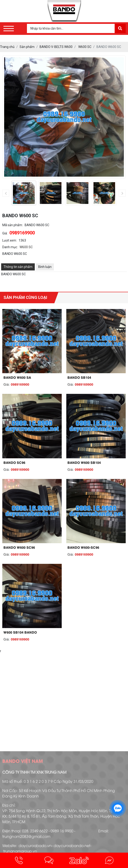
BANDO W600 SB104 (84, 462)
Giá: (5, 233)
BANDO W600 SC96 (19, 547)
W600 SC (26, 247)
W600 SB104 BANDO (20, 632)
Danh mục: (10, 247)
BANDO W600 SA (17, 377)
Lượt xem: (10, 240)
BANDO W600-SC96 (83, 547)
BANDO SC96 (14, 462)
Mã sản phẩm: (13, 225)
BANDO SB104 (79, 377)
